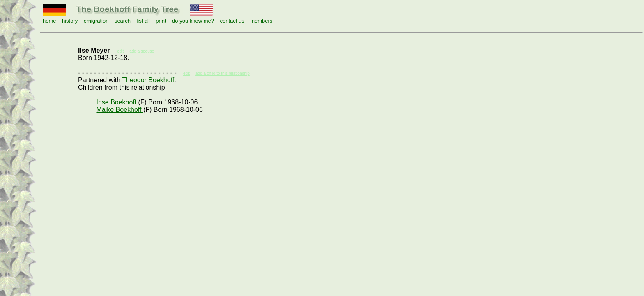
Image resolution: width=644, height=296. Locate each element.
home (49, 21)
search (123, 21)
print (161, 21)
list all (143, 21)
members (261, 21)
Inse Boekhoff (117, 102)
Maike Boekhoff (120, 110)
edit (186, 73)
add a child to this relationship (223, 73)
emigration (96, 21)
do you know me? (193, 21)
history (70, 21)
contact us (232, 21)
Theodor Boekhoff (148, 80)
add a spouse (142, 51)
